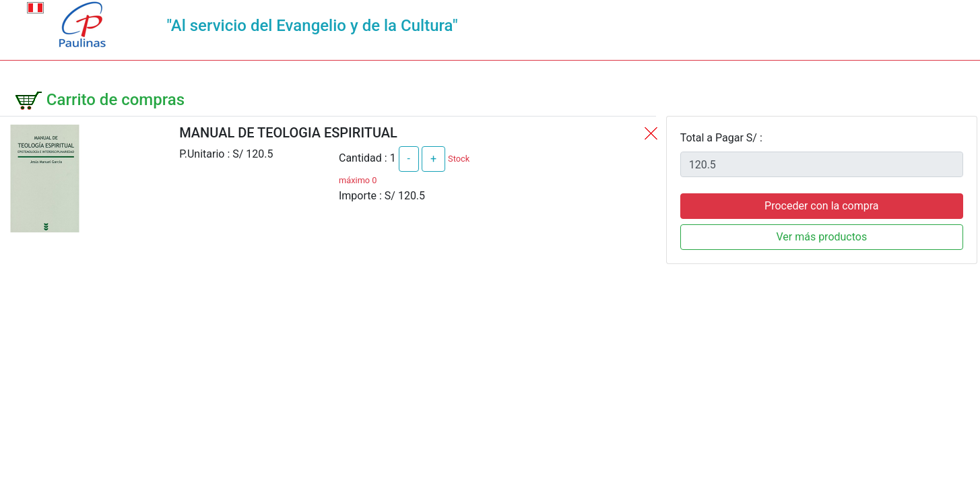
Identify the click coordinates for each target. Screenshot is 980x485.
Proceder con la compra (821, 206)
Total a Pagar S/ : (721, 138)
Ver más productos (821, 237)
